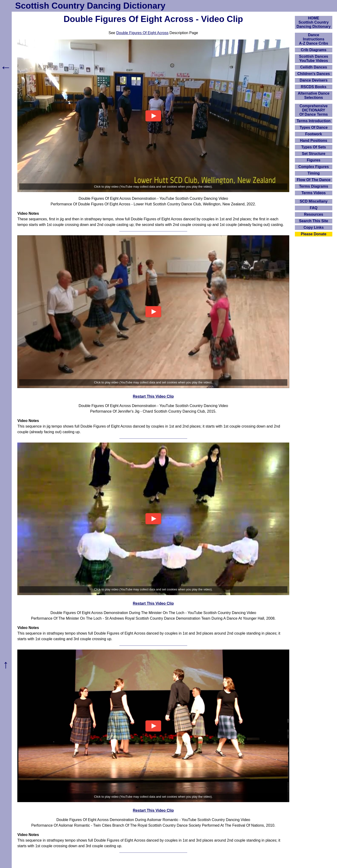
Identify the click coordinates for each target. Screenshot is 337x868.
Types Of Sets (314, 147)
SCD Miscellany (313, 201)
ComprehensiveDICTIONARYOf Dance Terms (314, 110)
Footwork (314, 134)
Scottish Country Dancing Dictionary (90, 6)
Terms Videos (313, 193)
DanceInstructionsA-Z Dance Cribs (314, 39)
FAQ (314, 208)
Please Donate (313, 234)
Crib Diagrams (313, 50)
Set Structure (314, 154)
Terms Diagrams (314, 186)
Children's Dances (314, 74)
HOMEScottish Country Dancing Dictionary (314, 22)
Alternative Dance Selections (313, 95)
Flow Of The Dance (314, 180)
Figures (314, 160)
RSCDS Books (313, 87)
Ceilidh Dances (314, 67)
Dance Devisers (313, 80)
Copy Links (314, 227)
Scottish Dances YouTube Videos (314, 59)
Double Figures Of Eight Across (142, 33)
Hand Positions (314, 141)
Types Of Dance (314, 127)
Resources (314, 214)
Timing (314, 173)
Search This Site (314, 221)
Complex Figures (314, 167)
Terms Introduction (314, 121)
